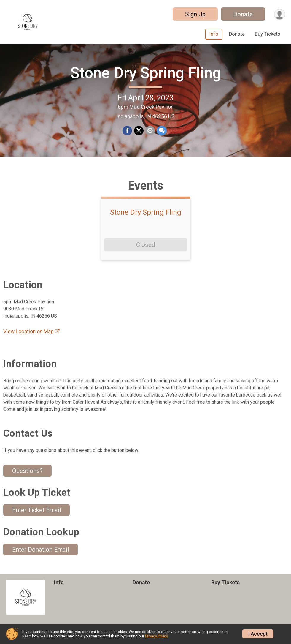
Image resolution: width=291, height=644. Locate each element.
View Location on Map (31, 332)
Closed (145, 245)
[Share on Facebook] (128, 131)
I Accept (258, 634)
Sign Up (195, 14)
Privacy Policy (156, 636)
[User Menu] (280, 14)
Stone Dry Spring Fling (146, 73)
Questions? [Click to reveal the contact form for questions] (27, 471)
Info (214, 34)
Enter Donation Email (40, 550)
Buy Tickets (267, 34)
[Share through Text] (162, 131)
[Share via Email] (150, 131)
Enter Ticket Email (36, 510)
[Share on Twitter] (139, 131)
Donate (243, 14)
